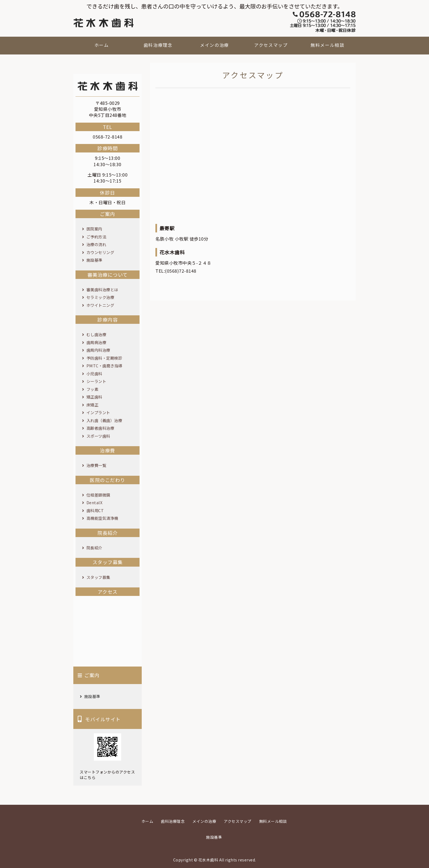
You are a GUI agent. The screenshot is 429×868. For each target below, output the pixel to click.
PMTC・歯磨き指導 (104, 366)
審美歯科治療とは (102, 289)
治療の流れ (96, 244)
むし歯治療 (96, 334)
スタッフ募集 (98, 577)
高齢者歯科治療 (100, 428)
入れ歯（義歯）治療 (104, 420)
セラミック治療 (100, 297)
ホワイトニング (100, 305)
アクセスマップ (271, 45)
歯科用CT (95, 510)
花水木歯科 (208, 860)
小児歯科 (94, 374)
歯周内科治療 (98, 350)
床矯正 (92, 405)
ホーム (102, 45)
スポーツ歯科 (98, 436)
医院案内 (94, 229)
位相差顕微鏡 (98, 495)
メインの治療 (215, 45)
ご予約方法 (96, 237)
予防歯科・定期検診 (104, 358)
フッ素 (92, 389)
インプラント (98, 412)
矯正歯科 (94, 397)
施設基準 (94, 260)
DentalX (95, 502)
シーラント (96, 381)
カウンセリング (100, 252)
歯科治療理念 (158, 45)
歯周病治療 (96, 342)
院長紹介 (94, 548)
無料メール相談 (327, 45)
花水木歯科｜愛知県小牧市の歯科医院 (103, 23)
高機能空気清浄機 (102, 518)
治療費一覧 (96, 465)
